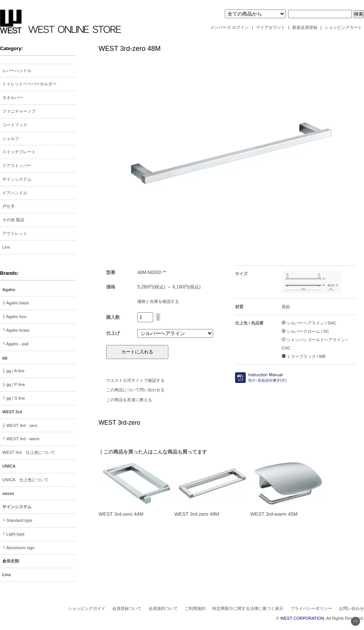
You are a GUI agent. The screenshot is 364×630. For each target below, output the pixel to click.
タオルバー (13, 98)
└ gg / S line (14, 398)
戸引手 (9, 206)
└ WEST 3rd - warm (21, 439)
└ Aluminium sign (18, 548)
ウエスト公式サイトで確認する (135, 380)
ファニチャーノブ (19, 111)
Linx (6, 247)
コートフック (15, 125)
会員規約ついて (163, 608)
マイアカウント (271, 27)
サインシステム (17, 179)
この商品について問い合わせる (135, 390)
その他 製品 (13, 220)
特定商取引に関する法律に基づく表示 (248, 608)
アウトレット (15, 233)
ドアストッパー (17, 165)
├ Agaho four (14, 317)
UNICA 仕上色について (25, 480)
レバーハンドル (17, 71)
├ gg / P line (14, 384)
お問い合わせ (351, 608)
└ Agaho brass (16, 330)
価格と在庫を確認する (158, 301)
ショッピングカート (343, 27)
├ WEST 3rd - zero (20, 425)
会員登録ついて (127, 608)
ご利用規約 (195, 608)
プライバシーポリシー (311, 608)
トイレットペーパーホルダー (29, 84)
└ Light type (13, 534)
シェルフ (11, 139)
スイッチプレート (19, 152)
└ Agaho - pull (15, 344)
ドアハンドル (15, 193)
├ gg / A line (13, 371)
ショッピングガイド (87, 608)
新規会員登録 (305, 27)
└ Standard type (17, 520)
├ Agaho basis (16, 303)
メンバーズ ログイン (229, 27)
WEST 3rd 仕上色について (29, 452)
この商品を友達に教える (129, 400)
